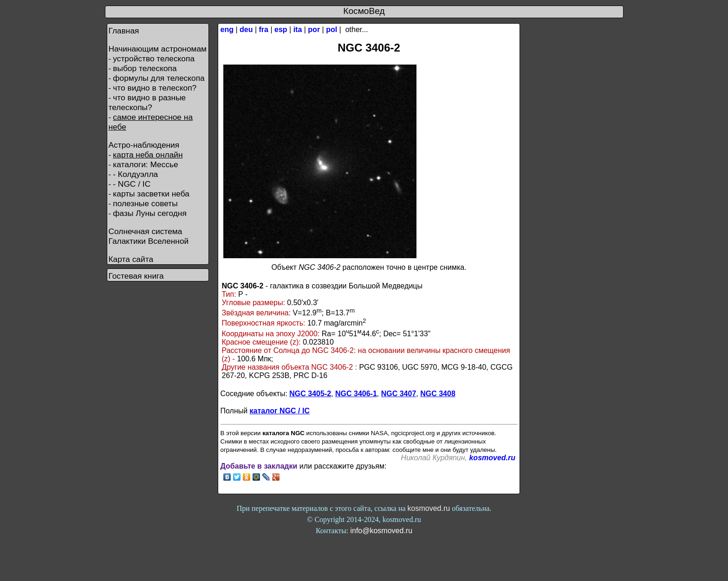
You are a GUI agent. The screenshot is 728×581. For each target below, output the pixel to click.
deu (246, 29)
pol (331, 29)
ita (298, 29)
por (314, 29)
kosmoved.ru (492, 458)
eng (227, 29)
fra (264, 29)
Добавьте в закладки (259, 466)
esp (281, 29)
